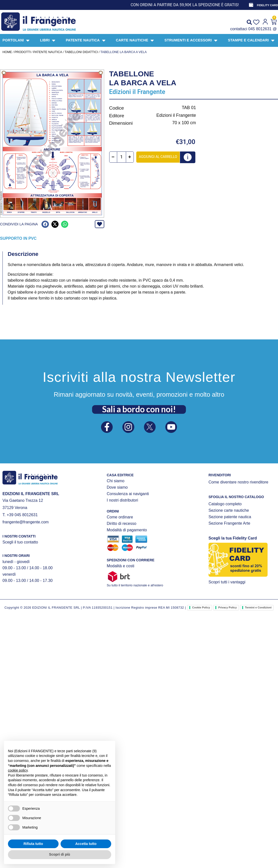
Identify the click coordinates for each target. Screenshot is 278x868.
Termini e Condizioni (258, 607)
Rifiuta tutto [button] (33, 844)
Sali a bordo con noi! (139, 409)
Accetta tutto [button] (86, 844)
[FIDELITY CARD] (251, 5)
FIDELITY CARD (267, 5)
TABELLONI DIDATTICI (81, 52)
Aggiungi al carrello (158, 157)
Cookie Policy (201, 607)
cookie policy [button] (18, 770)
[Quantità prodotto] (122, 157)
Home (7, 52)
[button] (45, 224)
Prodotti (23, 52)
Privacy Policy (227, 607)
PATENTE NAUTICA (48, 52)
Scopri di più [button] (60, 854)
